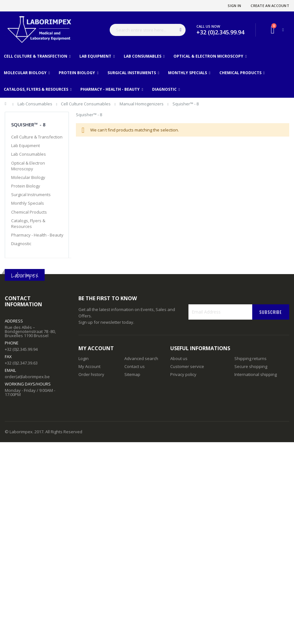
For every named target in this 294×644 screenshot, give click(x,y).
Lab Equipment (26, 145)
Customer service (187, 366)
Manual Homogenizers (142, 104)
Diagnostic (21, 244)
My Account (89, 366)
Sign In (234, 6)
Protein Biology (26, 186)
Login (84, 358)
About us (179, 358)
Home (7, 105)
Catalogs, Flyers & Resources (28, 223)
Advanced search (141, 358)
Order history (91, 374)
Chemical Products (29, 212)
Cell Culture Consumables (86, 104)
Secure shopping (251, 366)
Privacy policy (183, 374)
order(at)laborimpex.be (27, 377)
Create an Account (270, 6)
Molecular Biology (28, 177)
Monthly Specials (28, 203)
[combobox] (148, 30)
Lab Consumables (35, 104)
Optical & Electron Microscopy (28, 166)
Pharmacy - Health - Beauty (37, 235)
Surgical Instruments (31, 195)
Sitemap (132, 374)
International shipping (256, 374)
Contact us (135, 366)
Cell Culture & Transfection (37, 137)
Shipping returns (250, 358)
